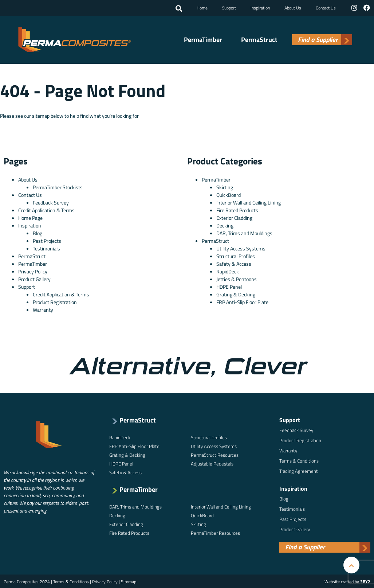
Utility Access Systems (241, 248)
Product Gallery (34, 278)
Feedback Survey (51, 202)
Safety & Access (234, 263)
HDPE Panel (229, 286)
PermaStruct (259, 39)
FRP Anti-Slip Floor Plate (242, 301)
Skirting (225, 186)
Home (203, 7)
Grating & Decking (236, 294)
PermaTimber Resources (215, 532)
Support (230, 7)
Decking (225, 225)
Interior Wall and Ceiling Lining (249, 202)
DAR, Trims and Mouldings (244, 232)
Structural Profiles (236, 255)
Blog (38, 232)
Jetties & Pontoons (237, 278)
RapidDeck (228, 271)
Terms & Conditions (299, 460)
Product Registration (55, 301)
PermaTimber (203, 39)
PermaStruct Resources (215, 454)
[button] (180, 8)
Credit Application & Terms (46, 209)
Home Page (30, 217)
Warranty (43, 309)
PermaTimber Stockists (58, 186)
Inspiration (261, 7)
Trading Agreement (299, 470)
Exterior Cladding (234, 217)
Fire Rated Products (237, 209)
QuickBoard (229, 194)
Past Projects (47, 240)
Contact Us (326, 7)
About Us (294, 7)
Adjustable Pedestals (212, 463)
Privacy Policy (33, 271)
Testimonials (46, 248)
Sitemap (129, 581)
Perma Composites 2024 (27, 581)
